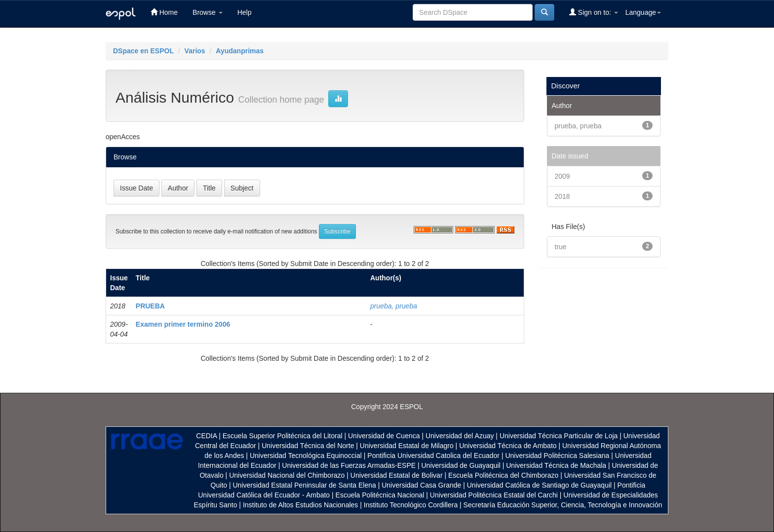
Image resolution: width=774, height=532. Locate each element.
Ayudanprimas (240, 51)
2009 (562, 176)
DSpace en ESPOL (143, 51)
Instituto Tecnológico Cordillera (411, 505)
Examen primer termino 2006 (183, 324)
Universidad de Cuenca (384, 436)
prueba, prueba (394, 306)
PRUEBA (150, 306)
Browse (208, 12)
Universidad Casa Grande (422, 485)
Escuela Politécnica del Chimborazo (503, 475)
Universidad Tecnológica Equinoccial (306, 456)
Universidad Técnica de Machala (556, 465)
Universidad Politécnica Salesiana (557, 456)
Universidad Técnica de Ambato (508, 446)
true (561, 247)
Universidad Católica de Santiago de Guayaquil (539, 485)
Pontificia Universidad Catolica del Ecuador (433, 456)
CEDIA (206, 436)
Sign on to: (594, 12)
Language (643, 12)
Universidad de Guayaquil (461, 465)
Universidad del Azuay (460, 436)
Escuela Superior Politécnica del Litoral (283, 436)
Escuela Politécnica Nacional (380, 495)
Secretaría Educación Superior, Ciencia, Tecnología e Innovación (563, 505)
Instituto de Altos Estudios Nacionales (300, 505)
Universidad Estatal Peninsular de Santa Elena (305, 485)
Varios (195, 51)
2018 (562, 196)
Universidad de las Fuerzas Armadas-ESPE (349, 465)
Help (245, 12)
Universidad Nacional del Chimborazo (287, 475)
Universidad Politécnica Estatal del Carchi (494, 495)
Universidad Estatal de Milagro (407, 446)
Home (164, 12)
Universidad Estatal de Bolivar (397, 475)
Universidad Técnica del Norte (308, 446)
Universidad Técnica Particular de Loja (559, 436)
